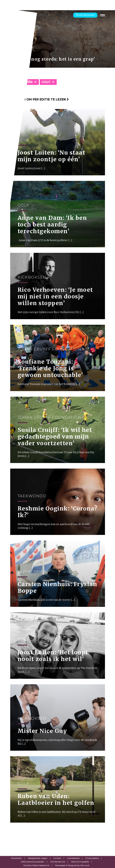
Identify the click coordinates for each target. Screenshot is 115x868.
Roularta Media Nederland (36, 865)
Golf (46, 82)
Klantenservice (58, 862)
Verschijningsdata (80, 862)
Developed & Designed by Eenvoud (72, 865)
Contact (57, 858)
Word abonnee (85, 15)
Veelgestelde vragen (38, 858)
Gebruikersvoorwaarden (33, 862)
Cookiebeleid (73, 858)
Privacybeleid (92, 858)
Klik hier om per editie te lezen (39, 99)
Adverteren (16, 858)
